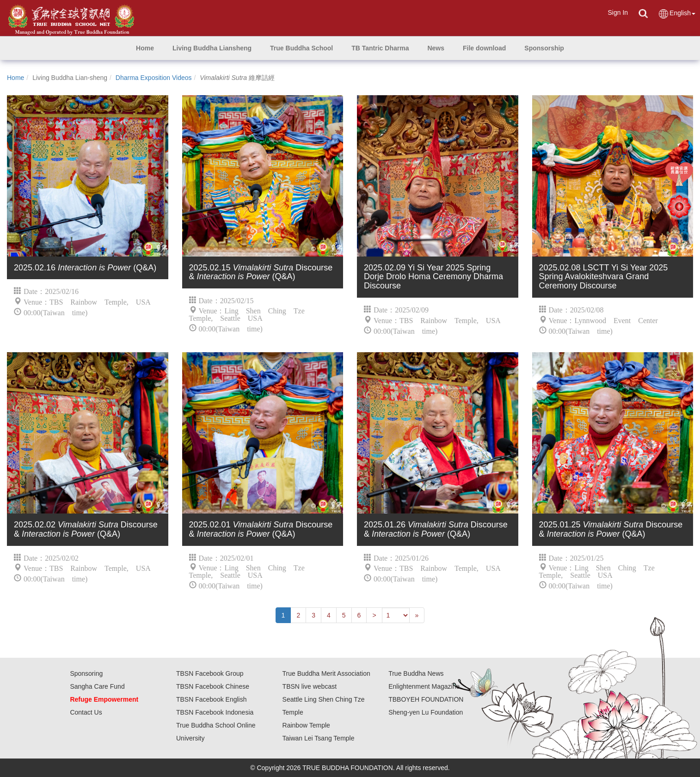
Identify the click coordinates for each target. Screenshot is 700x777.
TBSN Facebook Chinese (213, 686)
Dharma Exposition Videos (154, 78)
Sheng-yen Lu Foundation (426, 712)
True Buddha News (416, 673)
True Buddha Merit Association (326, 673)
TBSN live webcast (310, 686)
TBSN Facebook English (212, 699)
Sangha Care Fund (97, 686)
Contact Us (86, 712)
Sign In (618, 12)
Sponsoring (86, 673)
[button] (212, 48)
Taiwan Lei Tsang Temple (319, 738)
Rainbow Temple (306, 725)
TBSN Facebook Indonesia (215, 712)
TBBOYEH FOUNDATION (426, 699)
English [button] (677, 14)
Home (15, 78)
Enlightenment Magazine (424, 686)
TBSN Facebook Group (210, 673)
